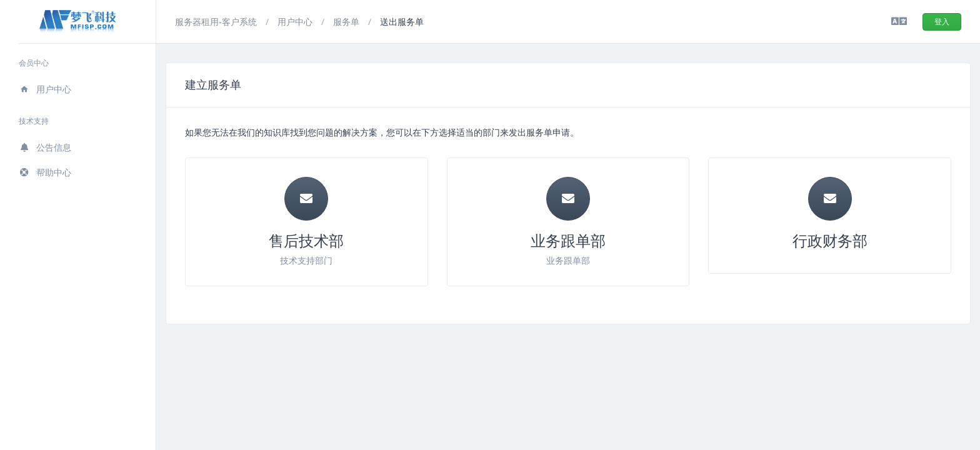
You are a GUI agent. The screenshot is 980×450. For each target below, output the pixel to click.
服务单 (347, 22)
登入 (942, 22)
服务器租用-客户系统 (217, 22)
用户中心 (45, 89)
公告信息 (45, 147)
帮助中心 (45, 172)
